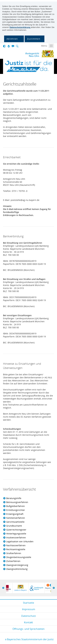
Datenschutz (28, 616)
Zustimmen (34, 39)
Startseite (28, 603)
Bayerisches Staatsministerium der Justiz (30, 639)
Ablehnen (12, 39)
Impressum (29, 609)
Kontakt (28, 622)
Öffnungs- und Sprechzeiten (28, 629)
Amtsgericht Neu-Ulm (27, 54)
